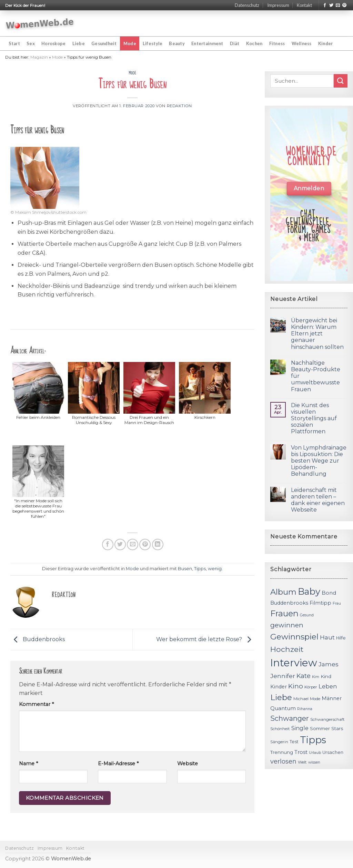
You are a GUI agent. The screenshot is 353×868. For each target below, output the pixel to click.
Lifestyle (153, 43)
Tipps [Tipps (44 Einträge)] (313, 740)
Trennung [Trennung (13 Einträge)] (282, 752)
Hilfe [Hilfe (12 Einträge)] (341, 638)
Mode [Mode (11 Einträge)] (315, 699)
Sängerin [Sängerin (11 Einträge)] (279, 742)
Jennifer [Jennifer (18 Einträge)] (283, 676)
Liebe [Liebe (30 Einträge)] (281, 697)
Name (28, 764)
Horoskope (53, 43)
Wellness (302, 43)
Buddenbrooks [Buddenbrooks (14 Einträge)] (289, 603)
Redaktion (179, 106)
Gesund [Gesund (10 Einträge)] (307, 615)
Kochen (254, 43)
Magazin (39, 57)
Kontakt (304, 5)
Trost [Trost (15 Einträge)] (301, 752)
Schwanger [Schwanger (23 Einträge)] (290, 718)
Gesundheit (104, 43)
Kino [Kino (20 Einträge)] (296, 686)
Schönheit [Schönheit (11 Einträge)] (280, 729)
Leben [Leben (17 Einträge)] (328, 686)
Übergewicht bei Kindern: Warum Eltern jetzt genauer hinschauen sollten (317, 334)
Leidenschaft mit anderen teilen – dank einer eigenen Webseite (318, 500)
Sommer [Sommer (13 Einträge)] (320, 728)
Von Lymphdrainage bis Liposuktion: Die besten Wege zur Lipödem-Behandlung (319, 461)
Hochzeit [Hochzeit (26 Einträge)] (287, 649)
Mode (130, 43)
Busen (185, 569)
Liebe (79, 43)
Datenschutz (247, 5)
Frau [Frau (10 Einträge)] (337, 603)
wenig (215, 569)
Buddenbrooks (38, 639)
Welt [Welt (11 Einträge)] (302, 762)
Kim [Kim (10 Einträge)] (316, 677)
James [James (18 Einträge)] (329, 664)
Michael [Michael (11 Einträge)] (301, 699)
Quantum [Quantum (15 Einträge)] (283, 708)
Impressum (278, 5)
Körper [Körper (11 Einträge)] (311, 687)
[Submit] (341, 81)
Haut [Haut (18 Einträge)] (327, 637)
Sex (31, 43)
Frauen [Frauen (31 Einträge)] (284, 613)
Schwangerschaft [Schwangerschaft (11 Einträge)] (327, 719)
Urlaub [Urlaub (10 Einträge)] (315, 753)
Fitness (277, 43)
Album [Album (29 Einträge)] (283, 592)
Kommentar (36, 704)
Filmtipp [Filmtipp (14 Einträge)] (320, 603)
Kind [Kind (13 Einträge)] (326, 676)
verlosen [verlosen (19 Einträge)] (283, 761)
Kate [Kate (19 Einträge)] (304, 676)
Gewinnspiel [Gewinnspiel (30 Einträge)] (294, 637)
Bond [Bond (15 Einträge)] (329, 593)
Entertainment (207, 43)
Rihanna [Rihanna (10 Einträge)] (305, 709)
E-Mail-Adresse (118, 764)
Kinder (326, 43)
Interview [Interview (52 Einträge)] (294, 663)
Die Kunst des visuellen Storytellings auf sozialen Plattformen (314, 418)
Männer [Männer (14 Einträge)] (332, 698)
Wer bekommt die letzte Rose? (205, 639)
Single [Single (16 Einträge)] (300, 728)
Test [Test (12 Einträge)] (294, 742)
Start (14, 43)
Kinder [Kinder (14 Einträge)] (279, 687)
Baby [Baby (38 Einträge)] (309, 591)
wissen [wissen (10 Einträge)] (314, 762)
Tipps (200, 569)
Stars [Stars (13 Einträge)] (337, 728)
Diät (235, 43)
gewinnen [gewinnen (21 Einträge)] (287, 625)
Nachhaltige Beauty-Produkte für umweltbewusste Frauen (316, 376)
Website (188, 764)
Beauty (177, 43)
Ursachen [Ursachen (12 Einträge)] (333, 752)
